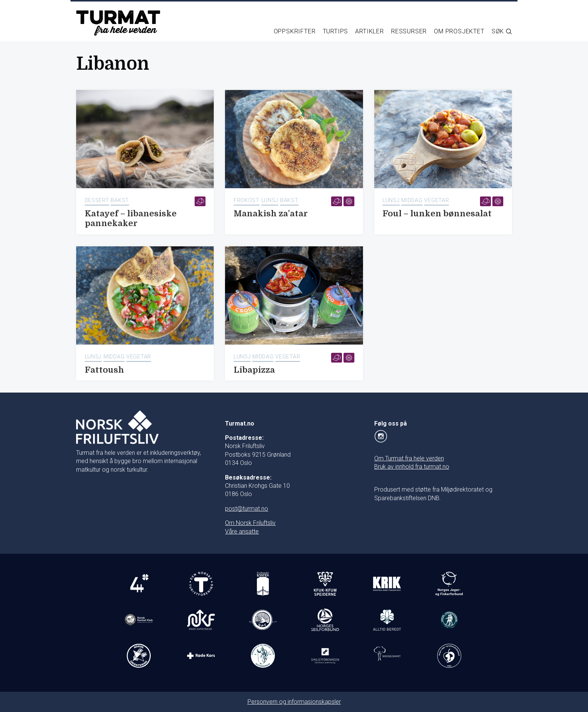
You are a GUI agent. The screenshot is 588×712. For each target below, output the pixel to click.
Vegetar (436, 200)
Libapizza (254, 370)
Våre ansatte (242, 531)
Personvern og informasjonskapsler (294, 702)
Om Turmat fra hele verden (409, 458)
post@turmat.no (247, 509)
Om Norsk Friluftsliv (250, 523)
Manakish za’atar (271, 214)
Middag (412, 200)
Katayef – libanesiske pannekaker (131, 219)
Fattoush (104, 370)
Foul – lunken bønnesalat (437, 214)
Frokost (247, 200)
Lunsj (270, 200)
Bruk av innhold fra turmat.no (412, 467)
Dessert (97, 200)
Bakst (120, 200)
